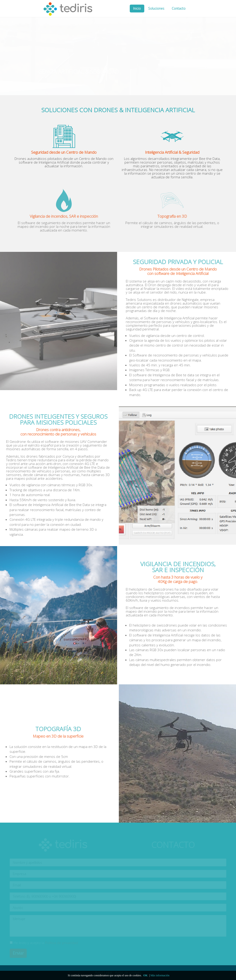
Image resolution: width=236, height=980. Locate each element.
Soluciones (156, 8)
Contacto (179, 8)
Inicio (137, 8)
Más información (160, 975)
